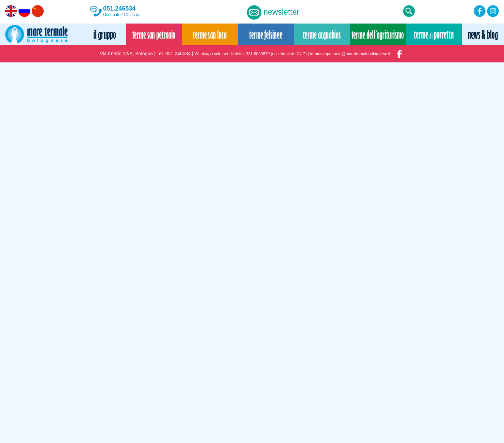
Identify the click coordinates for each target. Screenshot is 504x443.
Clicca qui (133, 15)
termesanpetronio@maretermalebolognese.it (350, 54)
